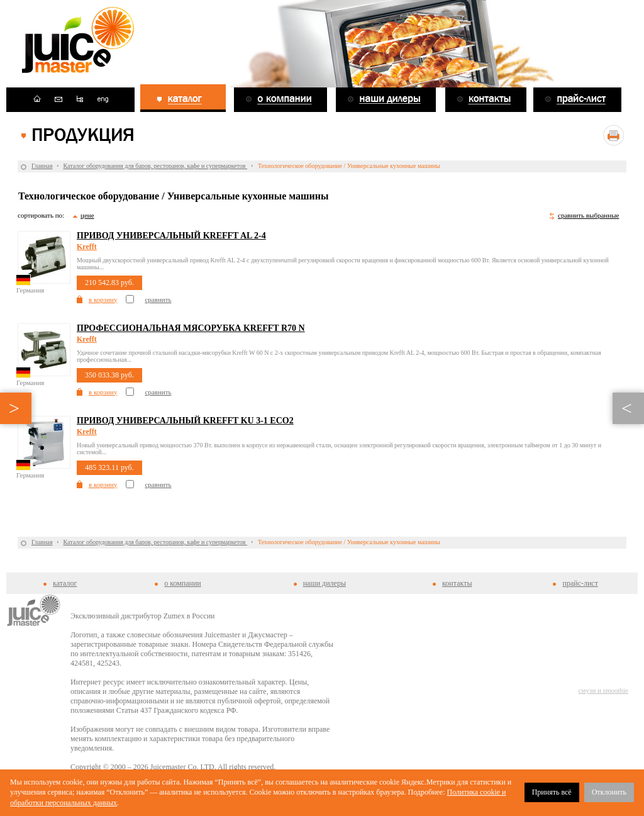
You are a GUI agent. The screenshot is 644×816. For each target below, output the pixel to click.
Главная (42, 166)
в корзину (103, 299)
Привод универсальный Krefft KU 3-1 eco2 (185, 421)
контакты (457, 583)
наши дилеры (325, 583)
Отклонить (609, 792)
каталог (65, 583)
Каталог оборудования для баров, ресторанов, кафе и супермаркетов (155, 166)
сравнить (158, 299)
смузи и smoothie (603, 690)
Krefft (87, 247)
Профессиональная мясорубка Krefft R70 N (191, 328)
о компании (183, 583)
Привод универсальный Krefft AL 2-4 (171, 236)
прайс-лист (580, 583)
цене (87, 215)
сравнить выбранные (588, 215)
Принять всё (552, 792)
